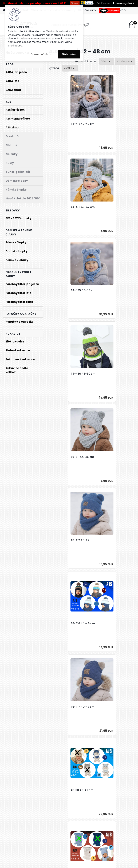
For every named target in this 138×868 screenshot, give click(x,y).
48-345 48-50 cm (108, 707)
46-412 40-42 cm (108, 290)
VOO (112, 11)
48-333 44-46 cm (108, 540)
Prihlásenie (103, 3)
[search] (87, 26)
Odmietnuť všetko (42, 54)
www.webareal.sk (83, 864)
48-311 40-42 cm (64, 457)
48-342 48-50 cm (65, 707)
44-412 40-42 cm (65, 124)
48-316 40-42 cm (64, 540)
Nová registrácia (126, 3)
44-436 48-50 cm (108, 207)
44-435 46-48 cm (65, 207)
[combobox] (107, 61)
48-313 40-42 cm (107, 457)
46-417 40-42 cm (108, 374)
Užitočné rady (87, 10)
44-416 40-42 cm (108, 124)
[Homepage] (4, 10)
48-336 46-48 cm (65, 624)
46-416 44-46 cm (65, 374)
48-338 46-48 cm (108, 624)
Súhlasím (69, 54)
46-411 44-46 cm (64, 290)
